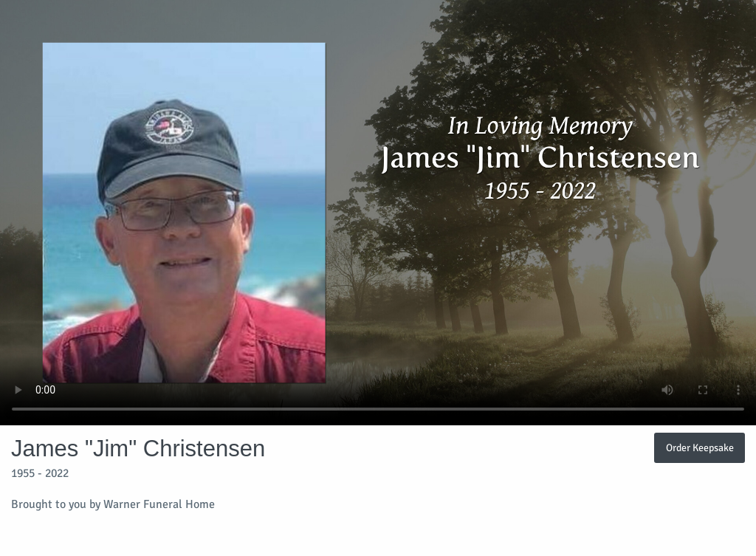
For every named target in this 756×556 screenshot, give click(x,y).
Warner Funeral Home (159, 504)
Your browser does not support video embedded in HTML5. (378, 213)
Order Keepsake (700, 447)
